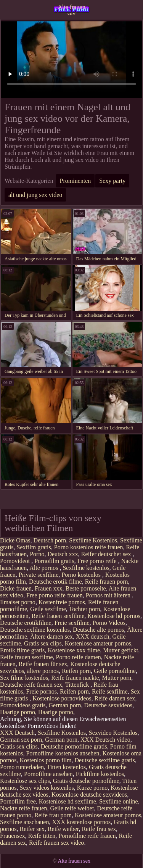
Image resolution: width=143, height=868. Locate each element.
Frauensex (13, 836)
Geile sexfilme (48, 609)
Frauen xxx (48, 588)
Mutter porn (116, 678)
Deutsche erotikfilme (26, 623)
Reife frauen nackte (75, 678)
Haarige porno (18, 712)
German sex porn (21, 740)
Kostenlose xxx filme (74, 650)
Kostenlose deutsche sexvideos (89, 795)
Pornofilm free (18, 801)
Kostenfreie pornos (62, 602)
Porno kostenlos (82, 575)
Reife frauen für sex (43, 664)
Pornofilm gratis (54, 561)
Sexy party (112, 181)
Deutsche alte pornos (98, 630)
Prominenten (76, 181)
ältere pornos (43, 671)
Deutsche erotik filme (55, 582)
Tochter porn (85, 609)
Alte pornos (44, 568)
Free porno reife (98, 561)
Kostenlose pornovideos (62, 698)
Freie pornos (41, 691)
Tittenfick (78, 685)
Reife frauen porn (107, 582)
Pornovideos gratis (23, 705)
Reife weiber (63, 829)
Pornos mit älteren (109, 595)
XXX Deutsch (17, 733)
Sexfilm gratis (34, 547)
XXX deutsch (93, 636)
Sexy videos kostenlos (47, 788)
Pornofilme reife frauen (87, 836)
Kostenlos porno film (46, 760)
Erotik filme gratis (22, 650)
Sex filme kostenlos (24, 678)
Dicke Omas (15, 540)
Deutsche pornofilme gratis (74, 746)
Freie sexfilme (72, 623)
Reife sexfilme (110, 691)
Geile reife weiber (72, 808)
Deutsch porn (50, 540)
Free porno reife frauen (55, 595)
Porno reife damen (79, 657)
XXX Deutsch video (105, 740)
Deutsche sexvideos (108, 705)
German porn (65, 705)
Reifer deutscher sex (107, 554)
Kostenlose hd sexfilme (67, 801)
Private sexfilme (39, 575)
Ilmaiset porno (18, 602)
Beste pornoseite (86, 588)
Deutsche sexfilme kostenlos (35, 630)
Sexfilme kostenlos (86, 568)
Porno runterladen (22, 767)
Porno (37, 554)
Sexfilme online (119, 801)
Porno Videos (109, 623)
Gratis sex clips (43, 643)
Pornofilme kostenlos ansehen (63, 753)
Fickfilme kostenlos (100, 774)
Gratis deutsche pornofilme (86, 781)
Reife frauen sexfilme (58, 616)
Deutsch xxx (63, 554)
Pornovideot (16, 561)
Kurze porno (92, 788)
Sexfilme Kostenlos (93, 540)
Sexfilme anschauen (24, 822)
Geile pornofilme (115, 671)
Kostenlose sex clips (25, 781)
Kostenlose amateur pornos (98, 643)
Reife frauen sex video (56, 843)
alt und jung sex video (35, 195)
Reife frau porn (53, 815)
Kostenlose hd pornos (114, 616)
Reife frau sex (99, 829)
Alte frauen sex (71, 10)
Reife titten (42, 836)
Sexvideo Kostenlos (113, 733)
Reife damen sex (115, 698)
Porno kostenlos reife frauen (89, 547)
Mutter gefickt (121, 650)
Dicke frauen (16, 588)
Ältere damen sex (51, 636)
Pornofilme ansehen (48, 774)
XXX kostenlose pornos (81, 822)
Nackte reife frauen (23, 808)
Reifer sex (32, 829)
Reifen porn (76, 671)
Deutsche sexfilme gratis (105, 760)
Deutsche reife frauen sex (31, 685)
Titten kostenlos (66, 767)
